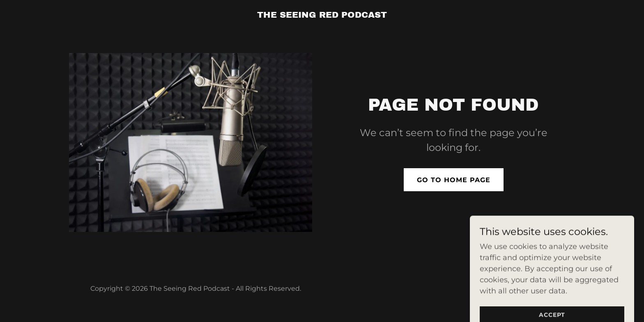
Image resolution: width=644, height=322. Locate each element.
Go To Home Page (454, 180)
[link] (322, 15)
